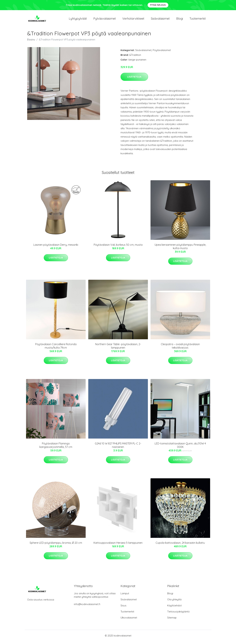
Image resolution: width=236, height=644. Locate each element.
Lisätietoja (134, 79)
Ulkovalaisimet (129, 620)
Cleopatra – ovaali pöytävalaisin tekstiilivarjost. (180, 349)
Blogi (180, 20)
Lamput (125, 596)
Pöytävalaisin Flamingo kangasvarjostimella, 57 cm (56, 448)
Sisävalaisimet (160, 20)
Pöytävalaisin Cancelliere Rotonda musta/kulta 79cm (56, 349)
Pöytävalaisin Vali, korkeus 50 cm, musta (118, 247)
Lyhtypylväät (78, 20)
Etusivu (31, 42)
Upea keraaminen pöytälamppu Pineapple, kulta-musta (180, 249)
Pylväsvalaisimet (105, 20)
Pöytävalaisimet (162, 53)
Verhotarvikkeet (133, 20)
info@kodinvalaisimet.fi (87, 607)
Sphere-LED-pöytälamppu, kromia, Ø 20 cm (56, 546)
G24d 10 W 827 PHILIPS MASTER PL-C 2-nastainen (118, 448)
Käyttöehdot (174, 608)
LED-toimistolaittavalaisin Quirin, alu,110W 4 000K (180, 448)
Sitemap (172, 620)
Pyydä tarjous (158, 5)
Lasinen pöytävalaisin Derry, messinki (56, 247)
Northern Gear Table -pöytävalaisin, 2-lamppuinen (118, 349)
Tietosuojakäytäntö (178, 614)
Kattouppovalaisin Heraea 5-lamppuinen (118, 546)
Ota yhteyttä (174, 602)
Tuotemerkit (198, 20)
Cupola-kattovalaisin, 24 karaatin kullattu (180, 546)
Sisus (123, 608)
